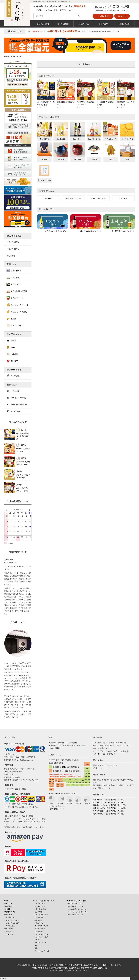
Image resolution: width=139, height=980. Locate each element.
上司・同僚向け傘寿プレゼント (122, 231)
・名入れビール (38, 931)
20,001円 (123, 198)
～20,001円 (13, 411)
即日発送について (67, 10)
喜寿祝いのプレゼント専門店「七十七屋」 (110, 805)
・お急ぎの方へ (38, 912)
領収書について (10, 912)
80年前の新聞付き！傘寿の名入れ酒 (23, 436)
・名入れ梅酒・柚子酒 (40, 926)
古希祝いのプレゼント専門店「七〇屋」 (109, 803)
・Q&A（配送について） (75, 915)
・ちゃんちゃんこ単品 (40, 937)
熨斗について (100, 768)
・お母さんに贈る (39, 906)
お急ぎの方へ (104, 24)
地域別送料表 (55, 748)
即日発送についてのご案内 (17, 85)
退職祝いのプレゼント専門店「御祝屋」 (109, 814)
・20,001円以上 (10, 926)
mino (11, 347)
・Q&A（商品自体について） (77, 909)
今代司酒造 (13, 376)
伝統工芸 (14, 334)
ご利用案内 (39, 10)
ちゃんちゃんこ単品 (17, 312)
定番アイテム (84, 24)
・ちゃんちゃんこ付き (40, 934)
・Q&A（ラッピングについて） (77, 912)
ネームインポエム (16, 326)
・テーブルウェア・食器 (41, 951)
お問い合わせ (124, 24)
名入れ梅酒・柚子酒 (17, 291)
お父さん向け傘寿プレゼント (57, 231)
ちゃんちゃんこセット (18, 305)
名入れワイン (14, 284)
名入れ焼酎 (13, 277)
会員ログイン (103, 16)
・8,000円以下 (9, 918)
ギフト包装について (102, 748)
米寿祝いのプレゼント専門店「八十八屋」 (110, 808)
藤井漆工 (12, 361)
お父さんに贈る (43, 24)
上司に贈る (11, 256)
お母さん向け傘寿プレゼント (90, 231)
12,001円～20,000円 (98, 198)
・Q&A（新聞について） (75, 906)
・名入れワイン (38, 923)
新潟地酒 (14, 370)
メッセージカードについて (105, 754)
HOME (7, 901)
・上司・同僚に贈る (40, 909)
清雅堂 (11, 340)
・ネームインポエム (40, 943)
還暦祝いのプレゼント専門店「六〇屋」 (109, 800)
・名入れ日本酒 (38, 918)
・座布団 (36, 940)
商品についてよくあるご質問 (77, 901)
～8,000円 (48, 198)
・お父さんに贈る (39, 904)
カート (122, 16)
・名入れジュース (39, 929)
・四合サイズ (9, 934)
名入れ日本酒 (14, 271)
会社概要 (7, 909)
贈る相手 (14, 236)
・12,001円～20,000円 (12, 923)
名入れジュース (15, 298)
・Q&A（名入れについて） (76, 904)
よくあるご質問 (52, 10)
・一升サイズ (9, 931)
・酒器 (35, 948)
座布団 (11, 319)
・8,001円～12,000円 (11, 920)
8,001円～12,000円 (73, 198)
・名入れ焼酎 (37, 920)
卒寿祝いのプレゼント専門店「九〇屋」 (109, 811)
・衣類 (35, 945)
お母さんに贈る (63, 24)
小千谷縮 (12, 354)
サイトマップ (9, 904)
